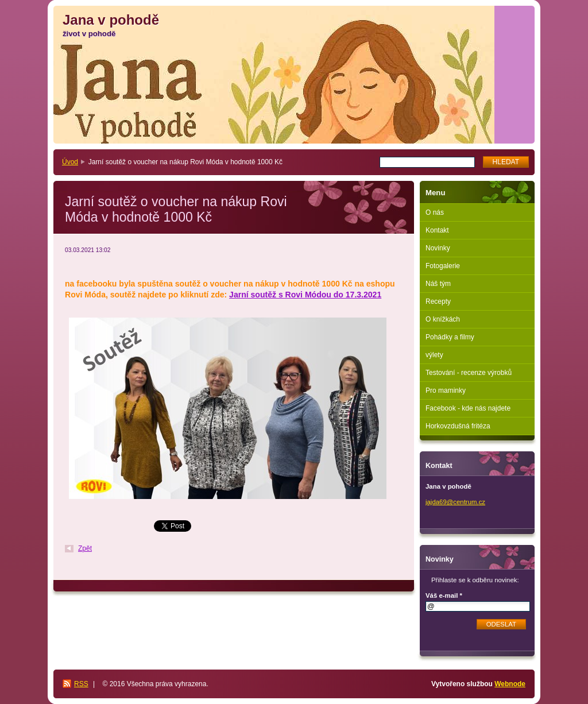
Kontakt (437, 230)
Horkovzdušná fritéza (458, 426)
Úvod (70, 162)
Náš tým (438, 284)
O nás (435, 212)
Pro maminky (446, 390)
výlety (434, 355)
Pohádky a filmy (450, 337)
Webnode (510, 684)
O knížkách (443, 319)
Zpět (85, 548)
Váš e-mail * (444, 595)
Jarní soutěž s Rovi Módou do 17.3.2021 (305, 295)
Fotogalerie (443, 266)
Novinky (438, 248)
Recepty (438, 301)
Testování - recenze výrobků (469, 373)
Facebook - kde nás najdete (468, 408)
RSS (81, 684)
